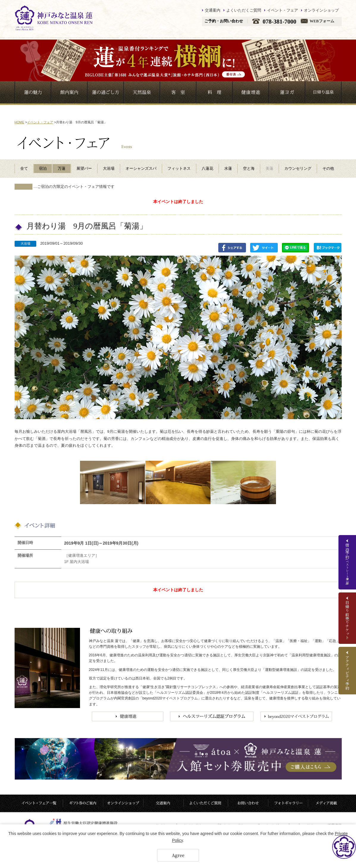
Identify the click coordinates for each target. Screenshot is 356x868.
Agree (178, 855)
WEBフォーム (322, 21)
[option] (113, 482)
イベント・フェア (283, 10)
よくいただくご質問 (244, 10)
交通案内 (213, 10)
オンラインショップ (321, 10)
